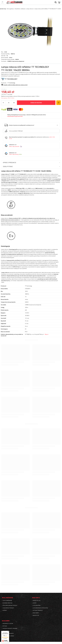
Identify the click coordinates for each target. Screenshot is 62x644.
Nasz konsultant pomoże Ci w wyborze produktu (32, 138)
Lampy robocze (30, 9)
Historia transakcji (38, 610)
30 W (6, 52)
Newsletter (36, 615)
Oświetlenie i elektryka (20, 9)
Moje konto (36, 598)
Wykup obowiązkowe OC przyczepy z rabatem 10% (27, 116)
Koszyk (35, 603)
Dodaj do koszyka (36, 103)
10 (7, 56)
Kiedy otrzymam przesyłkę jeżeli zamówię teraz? (22, 125)
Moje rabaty (36, 613)
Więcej (46, 334)
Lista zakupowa (37, 605)
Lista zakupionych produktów (40, 608)
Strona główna (10, 9)
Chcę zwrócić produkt (8, 608)
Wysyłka (5, 626)
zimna (11, 58)
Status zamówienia (7, 600)
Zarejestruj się (37, 600)
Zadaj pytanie (8, 166)
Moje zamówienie (8, 598)
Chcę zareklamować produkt (10, 605)
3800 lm (13, 54)
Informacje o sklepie (8, 624)
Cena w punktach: (13, 131)
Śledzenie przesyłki (8, 603)
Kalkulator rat (32, 146)
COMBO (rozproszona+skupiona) (16, 61)
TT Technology (11, 83)
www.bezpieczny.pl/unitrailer (15, 116)
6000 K (17, 59)
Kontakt (5, 610)
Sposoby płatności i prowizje (10, 628)
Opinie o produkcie (10, 162)
